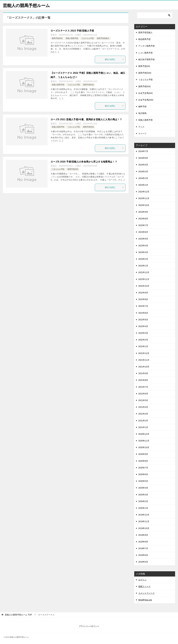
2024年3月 (143, 172)
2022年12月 (144, 272)
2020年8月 (143, 461)
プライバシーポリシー (89, 626)
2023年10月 (144, 205)
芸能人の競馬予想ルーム (27, 5)
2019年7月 (143, 548)
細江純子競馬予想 (146, 59)
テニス (141, 127)
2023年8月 (143, 219)
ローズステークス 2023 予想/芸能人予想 (72, 31)
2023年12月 (144, 192)
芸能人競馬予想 (72, 38)
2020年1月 (143, 508)
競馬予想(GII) (57, 38)
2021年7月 (143, 387)
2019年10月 (144, 528)
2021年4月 (143, 407)
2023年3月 (143, 252)
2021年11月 (144, 360)
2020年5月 (143, 481)
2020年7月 (143, 468)
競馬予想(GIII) (145, 73)
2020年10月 (144, 447)
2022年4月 (143, 326)
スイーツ (142, 133)
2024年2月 (143, 178)
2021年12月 (144, 353)
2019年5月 (143, 562)
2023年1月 (143, 266)
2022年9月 (143, 293)
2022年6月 (143, 313)
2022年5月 (143, 320)
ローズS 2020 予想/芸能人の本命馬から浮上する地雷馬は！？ (84, 162)
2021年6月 (143, 394)
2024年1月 (143, 185)
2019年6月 (143, 555)
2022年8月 (143, 299)
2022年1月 (143, 346)
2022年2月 (143, 340)
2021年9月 (143, 373)
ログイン (142, 580)
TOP (18, 615)
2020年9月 (143, 454)
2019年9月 (143, 535)
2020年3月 (143, 495)
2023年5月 (143, 239)
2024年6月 (143, 158)
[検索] (155, 15)
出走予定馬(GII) (145, 93)
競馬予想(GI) (144, 66)
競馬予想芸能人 (103, 38)
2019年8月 (143, 542)
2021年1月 (143, 427)
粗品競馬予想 (144, 39)
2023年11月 (144, 198)
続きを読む (114, 59)
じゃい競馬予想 (145, 53)
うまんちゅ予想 (88, 38)
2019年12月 (144, 515)
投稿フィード (144, 586)
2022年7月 (143, 306)
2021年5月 (143, 400)
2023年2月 (143, 259)
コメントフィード (146, 593)
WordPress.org (145, 600)
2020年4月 (143, 488)
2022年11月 (144, 279)
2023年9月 (143, 212)
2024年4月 (143, 165)
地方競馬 (142, 113)
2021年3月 (143, 414)
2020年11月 (144, 441)
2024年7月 (143, 151)
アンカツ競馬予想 (146, 46)
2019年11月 (144, 521)
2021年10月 (144, 367)
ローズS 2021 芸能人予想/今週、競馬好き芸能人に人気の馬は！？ (86, 119)
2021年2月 (143, 421)
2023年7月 (143, 225)
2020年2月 (143, 501)
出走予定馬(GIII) (146, 100)
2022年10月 (144, 286)
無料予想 (142, 107)
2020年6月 (143, 474)
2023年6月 (143, 232)
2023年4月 (143, 246)
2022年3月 (143, 333)
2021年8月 (143, 380)
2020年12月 (144, 434)
